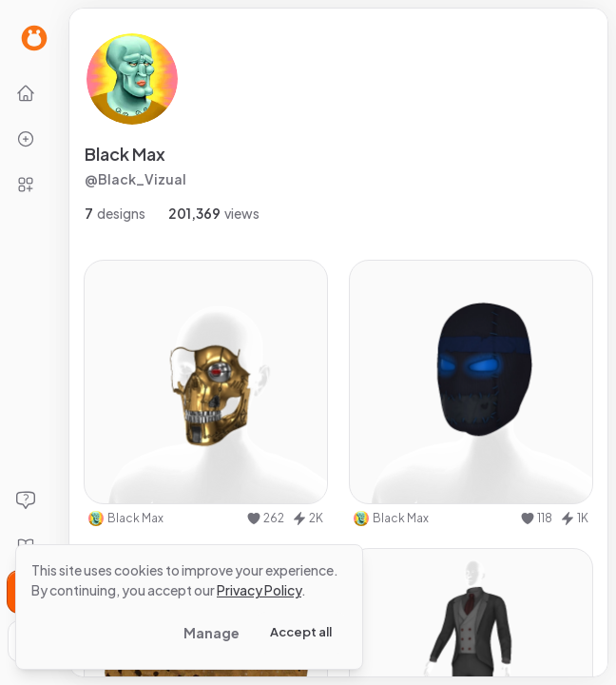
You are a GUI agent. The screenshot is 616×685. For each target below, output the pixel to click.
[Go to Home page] (34, 38)
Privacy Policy (259, 590)
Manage (212, 633)
